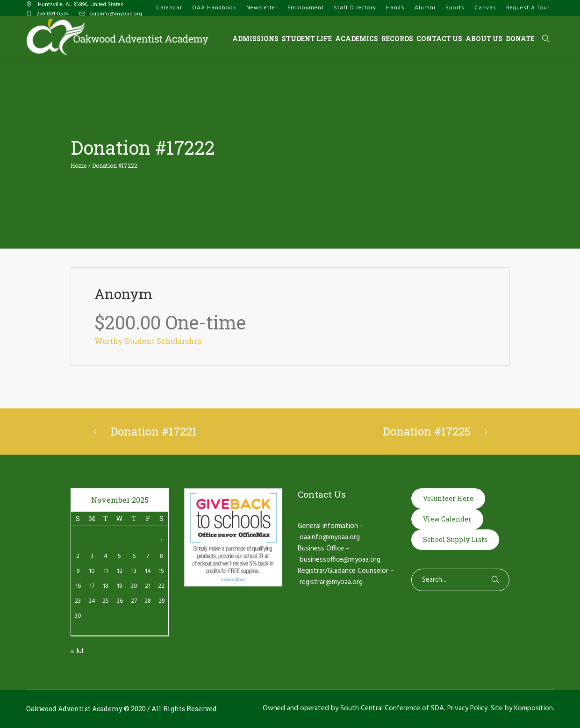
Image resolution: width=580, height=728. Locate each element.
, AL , (80, 5)
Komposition (533, 708)
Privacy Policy (467, 708)
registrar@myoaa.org (331, 582)
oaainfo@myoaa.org (116, 14)
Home (79, 165)
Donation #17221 (154, 431)
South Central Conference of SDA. (393, 708)
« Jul (77, 651)
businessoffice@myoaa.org (340, 560)
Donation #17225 (427, 431)
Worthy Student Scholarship (148, 341)
